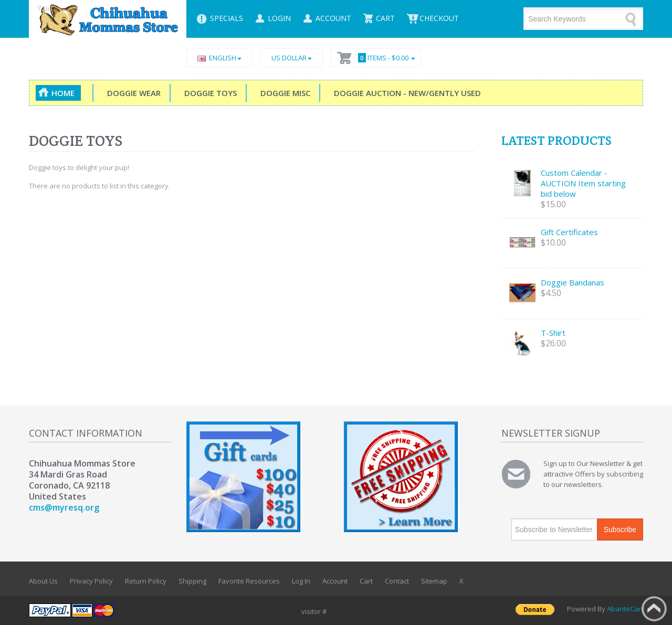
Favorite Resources (249, 581)
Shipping (192, 581)
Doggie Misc (283, 93)
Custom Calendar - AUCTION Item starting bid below (583, 183)
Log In (301, 581)
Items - (385, 58)
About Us (43, 581)
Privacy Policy (91, 581)
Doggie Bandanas (573, 282)
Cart (366, 581)
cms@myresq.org (64, 507)
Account (335, 581)
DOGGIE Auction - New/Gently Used (405, 93)
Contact (397, 581)
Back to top (654, 609)
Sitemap (434, 581)
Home (63, 93)
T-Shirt (553, 333)
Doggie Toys (208, 93)
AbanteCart (625, 609)
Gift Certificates (569, 232)
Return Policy (146, 581)
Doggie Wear (132, 93)
